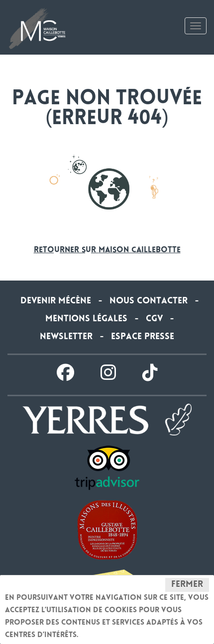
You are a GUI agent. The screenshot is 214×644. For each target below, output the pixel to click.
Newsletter (66, 337)
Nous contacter (149, 301)
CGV (154, 319)
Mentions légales (86, 319)
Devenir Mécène (56, 301)
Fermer (187, 585)
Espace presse (143, 337)
